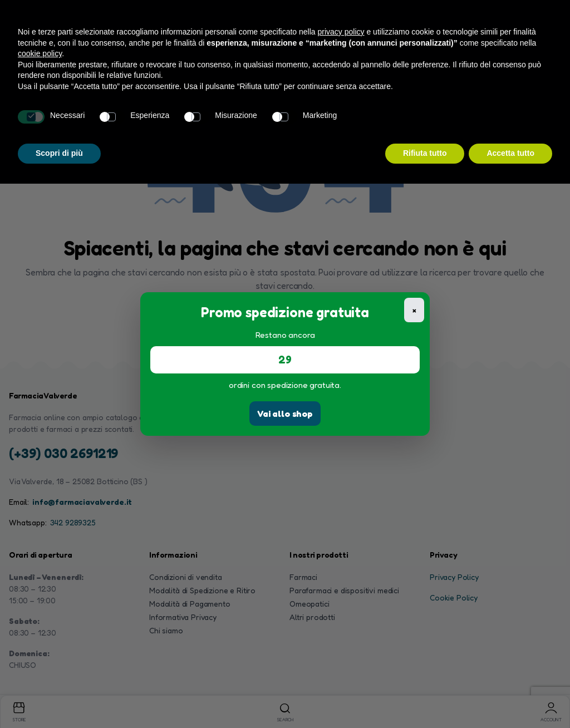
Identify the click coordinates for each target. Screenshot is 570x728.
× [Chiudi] (414, 310)
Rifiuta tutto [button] (425, 153)
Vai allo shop (285, 414)
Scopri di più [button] (59, 153)
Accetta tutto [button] (510, 153)
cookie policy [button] (40, 53)
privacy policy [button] (341, 32)
